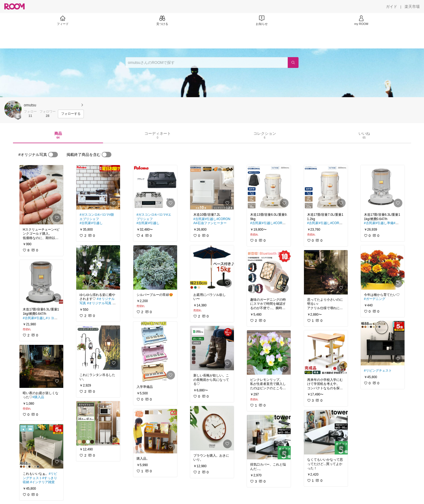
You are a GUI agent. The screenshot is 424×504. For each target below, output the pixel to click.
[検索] (293, 63)
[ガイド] (392, 6)
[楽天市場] (412, 6)
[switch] (53, 155)
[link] (41, 195)
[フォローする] (71, 114)
